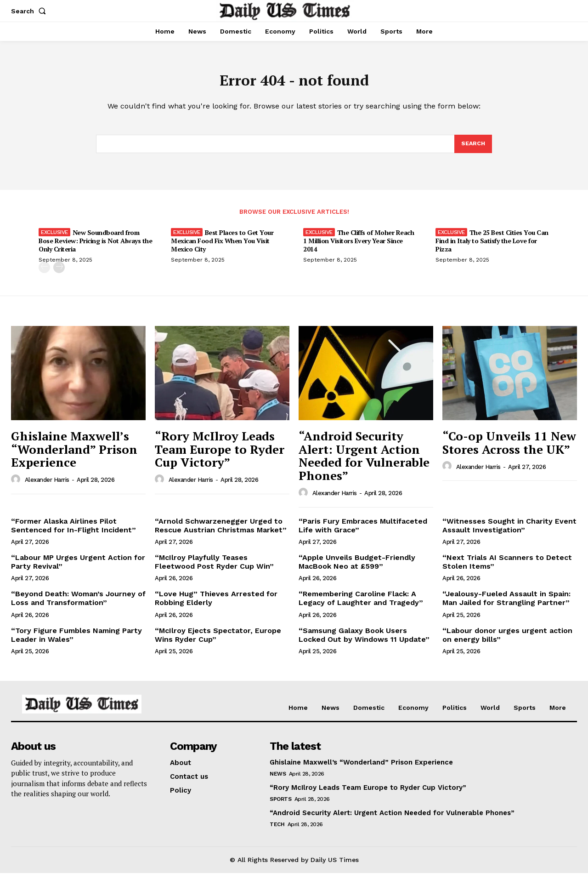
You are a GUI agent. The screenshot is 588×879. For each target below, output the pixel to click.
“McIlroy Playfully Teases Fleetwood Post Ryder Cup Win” (214, 568)
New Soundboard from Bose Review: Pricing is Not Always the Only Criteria (95, 247)
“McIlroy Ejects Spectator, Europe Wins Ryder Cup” (218, 641)
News (278, 780)
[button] (30, 11)
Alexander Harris (47, 486)
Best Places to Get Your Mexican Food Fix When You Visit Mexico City (222, 247)
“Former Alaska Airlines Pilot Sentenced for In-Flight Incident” (73, 531)
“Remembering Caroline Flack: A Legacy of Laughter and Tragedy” (361, 604)
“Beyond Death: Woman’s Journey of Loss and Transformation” (78, 604)
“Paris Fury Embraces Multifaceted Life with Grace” (363, 531)
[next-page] (59, 273)
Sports (280, 805)
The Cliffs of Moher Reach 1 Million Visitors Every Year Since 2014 (359, 247)
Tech (277, 830)
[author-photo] (17, 485)
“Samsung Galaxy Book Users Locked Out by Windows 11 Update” (364, 641)
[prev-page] (44, 273)
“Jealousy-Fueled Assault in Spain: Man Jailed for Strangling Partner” (506, 604)
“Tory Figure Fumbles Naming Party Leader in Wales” (76, 641)
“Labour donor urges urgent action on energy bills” (507, 641)
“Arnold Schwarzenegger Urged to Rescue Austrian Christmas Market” (221, 531)
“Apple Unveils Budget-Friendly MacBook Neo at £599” (357, 568)
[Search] (473, 149)
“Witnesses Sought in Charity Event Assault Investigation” (509, 531)
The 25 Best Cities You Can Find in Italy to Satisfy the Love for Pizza (492, 247)
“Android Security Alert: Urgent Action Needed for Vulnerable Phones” (364, 462)
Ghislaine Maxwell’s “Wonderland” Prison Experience (74, 455)
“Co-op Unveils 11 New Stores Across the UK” (509, 448)
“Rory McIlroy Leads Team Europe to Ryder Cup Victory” (220, 455)
